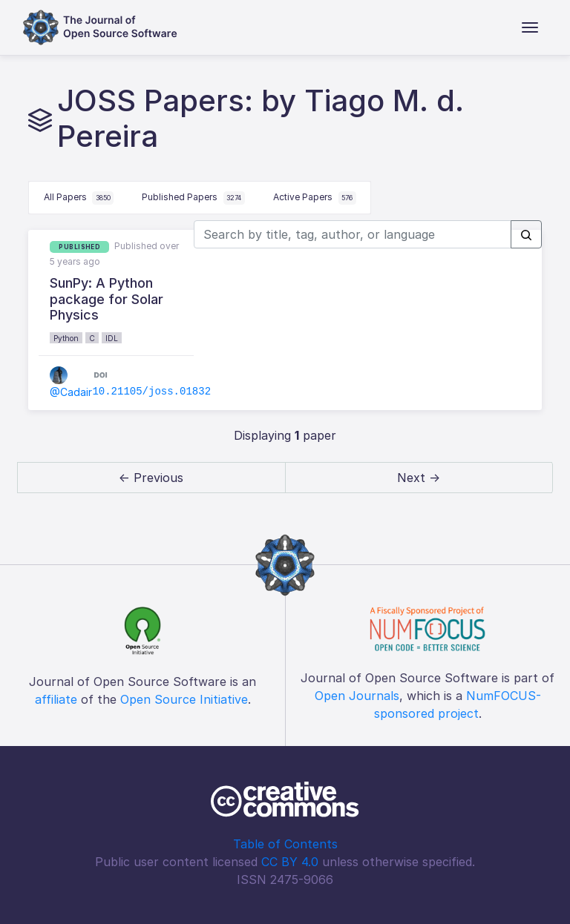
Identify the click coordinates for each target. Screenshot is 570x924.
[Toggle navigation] (530, 27)
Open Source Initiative (184, 699)
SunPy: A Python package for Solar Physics (107, 299)
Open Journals (357, 696)
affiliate (56, 699)
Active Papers (315, 198)
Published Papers (193, 198)
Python (66, 338)
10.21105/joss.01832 (151, 392)
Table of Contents (285, 844)
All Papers (79, 198)
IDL (112, 338)
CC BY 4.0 (290, 862)
